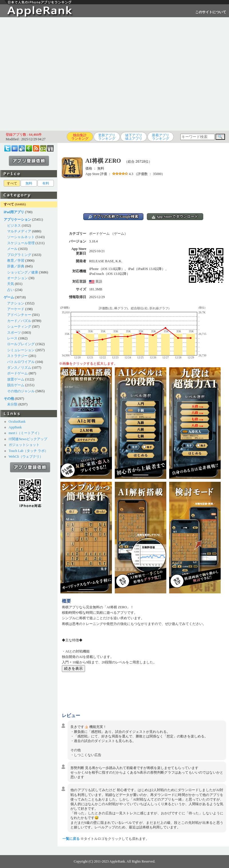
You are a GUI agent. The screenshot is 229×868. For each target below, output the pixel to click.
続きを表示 (73, 668)
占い (11, 290)
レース (12, 338)
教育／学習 (16, 261)
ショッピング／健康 (23, 272)
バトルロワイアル (21, 362)
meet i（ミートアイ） (25, 433)
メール (12, 249)
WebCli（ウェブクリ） (26, 457)
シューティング (19, 327)
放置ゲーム (16, 379)
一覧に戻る (71, 839)
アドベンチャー (19, 315)
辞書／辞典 (16, 266)
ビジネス (14, 226)
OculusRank (17, 422)
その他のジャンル (21, 391)
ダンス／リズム (19, 368)
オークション (17, 278)
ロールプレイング (21, 344)
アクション (16, 303)
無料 (29, 183)
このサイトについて (211, 12)
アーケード (16, 309)
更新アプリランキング (107, 137)
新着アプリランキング (161, 137)
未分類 (12, 404)
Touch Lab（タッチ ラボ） (28, 451)
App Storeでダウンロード (175, 216)
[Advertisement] (54, 74)
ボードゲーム (17, 373)
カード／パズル (19, 321)
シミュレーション (21, 350)
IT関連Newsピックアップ (28, 439)
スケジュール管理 (21, 243)
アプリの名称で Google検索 (113, 216)
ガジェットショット (24, 445)
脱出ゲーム (16, 385)
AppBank (15, 427)
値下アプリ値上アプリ (134, 137)
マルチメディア (19, 231)
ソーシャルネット (21, 237)
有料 (46, 183)
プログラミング (19, 255)
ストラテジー (17, 356)
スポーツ (14, 333)
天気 (11, 284)
